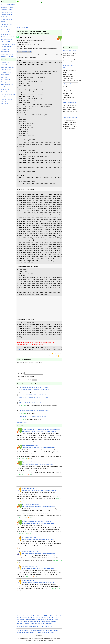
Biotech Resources (7, 92)
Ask (51, 628)
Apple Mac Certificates (8, 44)
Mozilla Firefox (5, 29)
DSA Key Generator (7, 15)
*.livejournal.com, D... (70, 84)
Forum (52, 634)
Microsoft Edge (6, 32)
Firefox (53, 617)
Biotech (33, 634)
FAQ (48, 634)
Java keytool (5, 52)
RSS (43, 628)
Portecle (31, 623)
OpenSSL (20, 623)
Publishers (26, 28)
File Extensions (6, 80)
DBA (31, 632)
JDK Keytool (21, 621)
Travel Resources (6, 97)
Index (39, 628)
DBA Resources (6, 70)
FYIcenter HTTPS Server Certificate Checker (32, 418)
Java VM (56, 619)
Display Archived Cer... (70, 103)
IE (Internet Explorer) (35, 619)
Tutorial (37, 625)
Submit (35, 382)
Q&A (28, 634)
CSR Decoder (5, 22)
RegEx (19, 634)
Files (48, 632)
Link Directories (6, 87)
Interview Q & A (6, 89)
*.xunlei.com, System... (71, 117)
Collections (33, 628)
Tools (32, 625)
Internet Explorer (6, 34)
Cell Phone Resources (8, 94)
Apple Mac (26, 617)
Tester (19, 632)
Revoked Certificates (7, 57)
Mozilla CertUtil (6, 42)
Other (26, 623)
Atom (47, 628)
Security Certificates (7, 82)
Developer (25, 632)
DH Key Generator (7, 17)
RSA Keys (26, 625)
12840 (20, 349)
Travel (43, 634)
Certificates (54, 632)
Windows (49, 625)
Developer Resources (8, 67)
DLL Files (4, 77)
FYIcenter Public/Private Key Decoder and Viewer (34, 404)
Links (24, 634)
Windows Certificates (7, 37)
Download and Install (24, 52)
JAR (41, 632)
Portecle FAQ (5, 49)
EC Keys (47, 617)
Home (19, 28)
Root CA (20, 625)
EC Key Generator (7, 19)
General (58, 617)
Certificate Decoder (7, 7)
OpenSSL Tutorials (7, 47)
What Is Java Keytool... (71, 51)
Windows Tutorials (7, 72)
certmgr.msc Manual (7, 54)
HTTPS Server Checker (8, 5)
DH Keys (33, 617)
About (26, 628)
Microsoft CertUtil (6, 39)
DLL (44, 632)
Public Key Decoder (7, 10)
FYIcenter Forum (6, 104)
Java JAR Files (6, 75)
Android (19, 617)
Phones (38, 634)
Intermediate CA (48, 619)
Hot (23, 628)
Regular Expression (7, 84)
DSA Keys (40, 617)
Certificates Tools (6, 24)
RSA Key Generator (7, 12)
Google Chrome (6, 27)
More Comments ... (23, 424)
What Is (43, 625)
